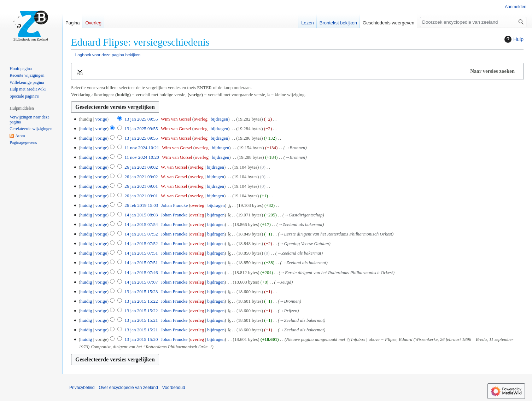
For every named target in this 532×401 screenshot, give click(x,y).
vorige (101, 119)
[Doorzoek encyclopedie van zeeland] (473, 22)
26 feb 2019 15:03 (141, 205)
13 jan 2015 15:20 (141, 339)
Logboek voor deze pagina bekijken (108, 55)
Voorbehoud (174, 388)
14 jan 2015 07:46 (141, 272)
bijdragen (219, 119)
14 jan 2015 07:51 (141, 253)
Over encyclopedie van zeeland (128, 388)
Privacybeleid (82, 388)
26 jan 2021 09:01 (141, 186)
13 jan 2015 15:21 (141, 320)
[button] (297, 71)
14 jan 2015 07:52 (141, 234)
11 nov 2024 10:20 (142, 157)
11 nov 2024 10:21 (142, 148)
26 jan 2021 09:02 (141, 167)
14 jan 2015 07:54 (141, 224)
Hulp (513, 39)
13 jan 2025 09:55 (141, 119)
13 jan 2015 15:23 (141, 292)
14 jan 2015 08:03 (141, 215)
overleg (201, 119)
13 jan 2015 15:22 (141, 301)
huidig (86, 129)
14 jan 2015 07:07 (141, 282)
